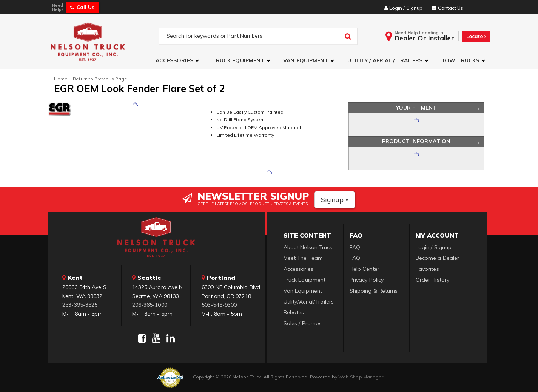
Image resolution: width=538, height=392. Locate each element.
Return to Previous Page (100, 79)
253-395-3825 (80, 305)
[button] (178, 61)
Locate (476, 36)
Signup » (335, 200)
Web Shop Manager (361, 377)
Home (61, 79)
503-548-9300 (219, 305)
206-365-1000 (150, 305)
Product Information (416, 141)
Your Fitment (416, 108)
